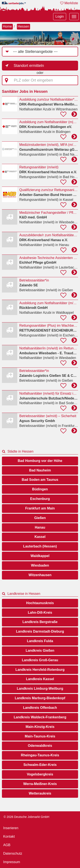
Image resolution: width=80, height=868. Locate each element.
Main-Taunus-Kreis (40, 736)
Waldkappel (40, 556)
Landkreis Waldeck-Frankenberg (40, 717)
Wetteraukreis (40, 793)
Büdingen (40, 489)
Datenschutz (13, 853)
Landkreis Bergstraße (40, 622)
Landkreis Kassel (40, 679)
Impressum (12, 862)
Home (7, 26)
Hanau (40, 527)
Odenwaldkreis (40, 746)
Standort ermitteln (29, 66)
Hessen (23, 26)
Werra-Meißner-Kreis (40, 784)
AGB (7, 845)
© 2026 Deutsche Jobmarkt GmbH (26, 817)
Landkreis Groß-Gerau (40, 660)
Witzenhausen (40, 575)
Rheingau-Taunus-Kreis (40, 755)
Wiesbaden (40, 565)
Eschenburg (40, 499)
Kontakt (9, 836)
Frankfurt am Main (40, 508)
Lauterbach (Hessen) (40, 546)
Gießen (40, 518)
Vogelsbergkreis (40, 774)
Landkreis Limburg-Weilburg (40, 689)
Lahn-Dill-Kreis (40, 613)
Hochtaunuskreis (40, 603)
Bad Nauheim (40, 470)
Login (60, 16)
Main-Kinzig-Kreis (40, 727)
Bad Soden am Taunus (40, 480)
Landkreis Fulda (40, 641)
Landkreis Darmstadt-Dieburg (40, 631)
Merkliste (69, 3)
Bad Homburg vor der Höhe (40, 461)
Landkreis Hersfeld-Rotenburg (40, 670)
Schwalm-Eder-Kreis (40, 765)
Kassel (40, 537)
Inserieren (11, 828)
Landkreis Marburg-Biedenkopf (40, 698)
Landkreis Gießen (40, 651)
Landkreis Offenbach (40, 708)
